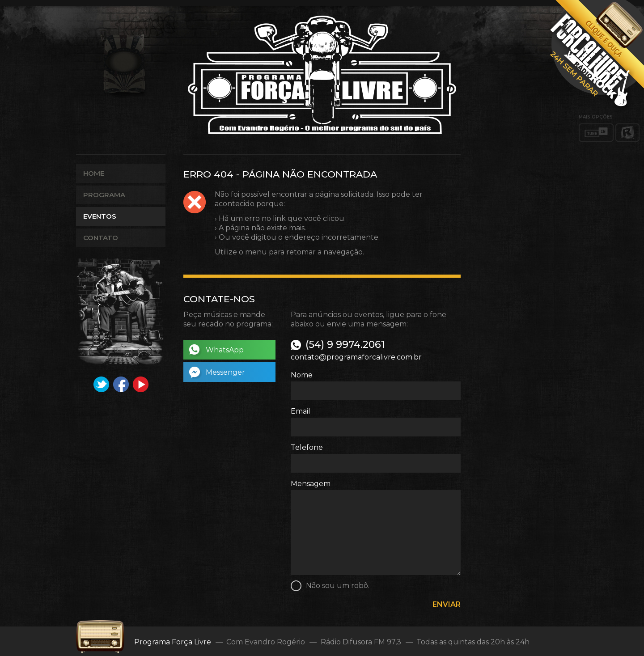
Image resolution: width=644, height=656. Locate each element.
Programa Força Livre (322, 75)
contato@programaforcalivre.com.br (356, 357)
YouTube (141, 384)
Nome (302, 375)
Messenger (225, 372)
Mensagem (311, 484)
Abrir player (596, 56)
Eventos (100, 216)
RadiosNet (627, 133)
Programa (104, 195)
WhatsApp (225, 350)
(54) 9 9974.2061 (345, 345)
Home (94, 173)
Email (301, 411)
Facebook (121, 384)
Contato (101, 238)
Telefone (307, 447)
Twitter (101, 384)
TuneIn (596, 133)
